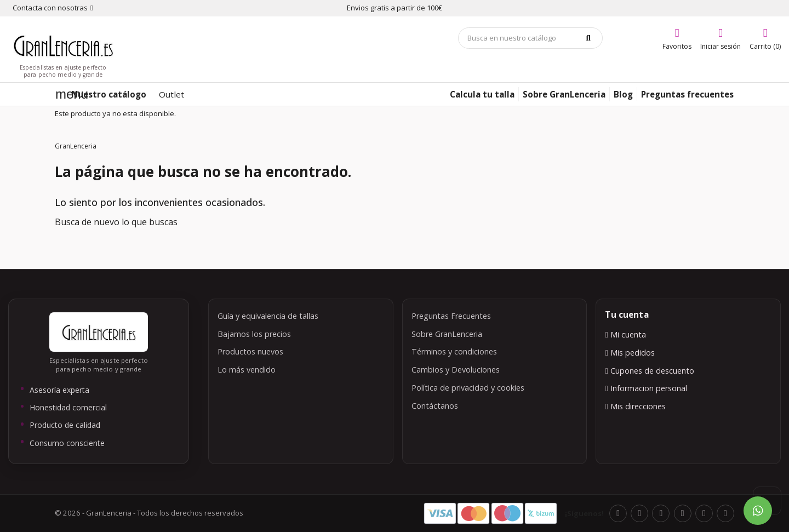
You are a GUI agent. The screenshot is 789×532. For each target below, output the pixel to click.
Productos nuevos (250, 351)
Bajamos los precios (254, 334)
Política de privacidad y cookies (468, 388)
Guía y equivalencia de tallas (268, 316)
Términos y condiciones (454, 351)
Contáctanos (435, 406)
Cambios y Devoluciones (456, 370)
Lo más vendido (247, 370)
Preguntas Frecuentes (451, 316)
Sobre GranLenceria (447, 334)
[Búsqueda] (530, 38)
